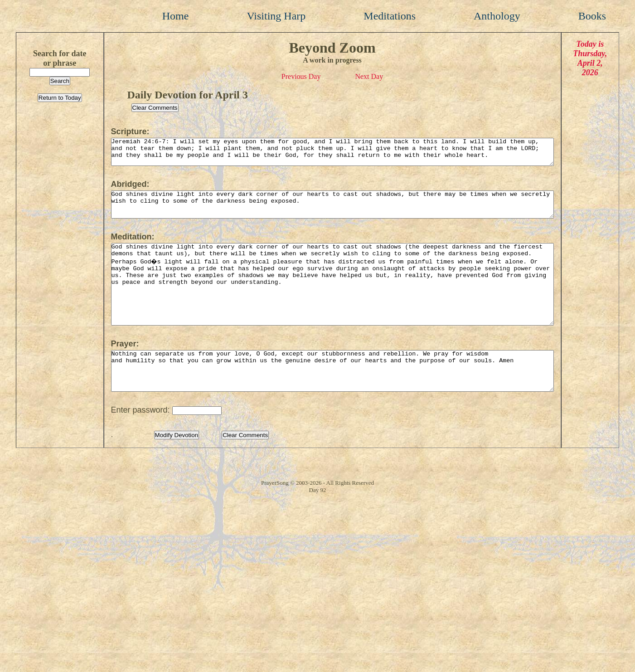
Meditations (390, 16)
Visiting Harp (276, 16)
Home (176, 16)
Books (592, 16)
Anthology (497, 16)
